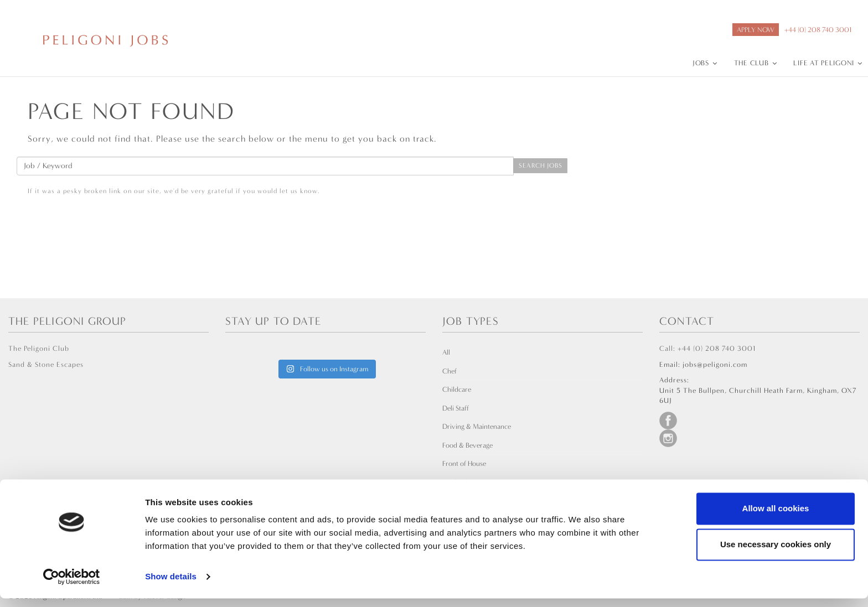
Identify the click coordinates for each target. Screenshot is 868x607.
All (446, 352)
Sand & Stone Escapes (46, 364)
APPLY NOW (756, 30)
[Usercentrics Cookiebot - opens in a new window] (72, 585)
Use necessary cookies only (776, 553)
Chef (449, 371)
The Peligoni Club (39, 348)
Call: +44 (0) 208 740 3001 (707, 348)
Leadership (459, 482)
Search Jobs (540, 165)
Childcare (457, 389)
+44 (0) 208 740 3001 (818, 30)
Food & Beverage (467, 445)
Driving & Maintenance (477, 426)
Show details (171, 585)
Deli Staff (456, 408)
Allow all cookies (776, 517)
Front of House (464, 463)
